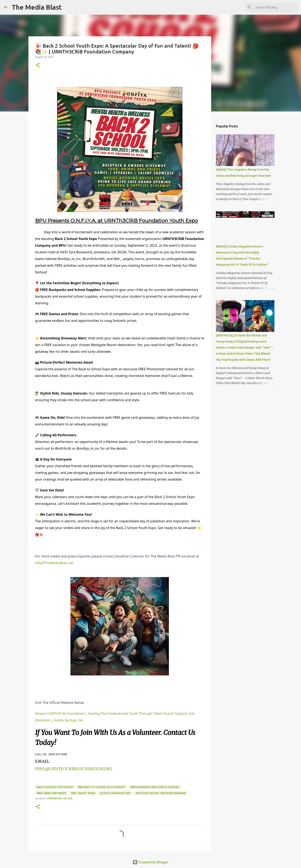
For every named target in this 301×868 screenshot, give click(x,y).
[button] (38, 65)
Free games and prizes (52, 793)
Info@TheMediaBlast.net (54, 563)
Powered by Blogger (150, 862)
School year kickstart (115, 793)
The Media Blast (37, 7)
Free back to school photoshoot (102, 787)
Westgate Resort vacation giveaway (161, 793)
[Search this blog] (276, 7)
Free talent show (83, 793)
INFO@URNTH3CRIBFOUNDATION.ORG (74, 769)
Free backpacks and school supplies (155, 787)
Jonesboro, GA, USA (60, 798)
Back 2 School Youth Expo (55, 787)
